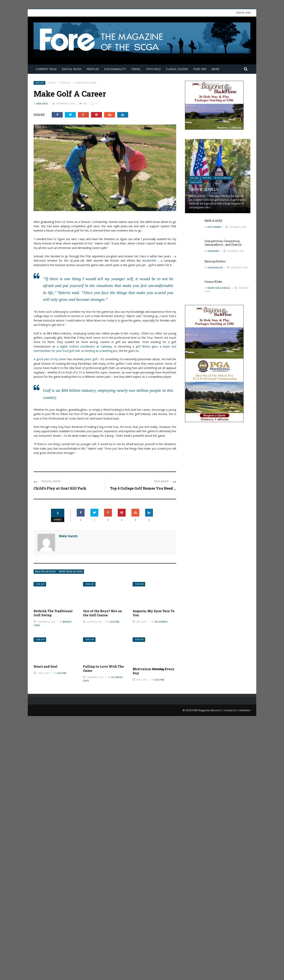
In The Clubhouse (223, 178)
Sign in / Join (243, 13)
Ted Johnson (161, 622)
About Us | (217, 974)
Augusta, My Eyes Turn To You (154, 613)
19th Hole (153, 69)
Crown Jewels (204, 189)
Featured (207, 178)
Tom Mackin (213, 251)
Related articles (45, 572)
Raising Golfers (215, 261)
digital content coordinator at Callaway (86, 346)
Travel (136, 69)
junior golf (91, 359)
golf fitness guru (147, 346)
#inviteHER (149, 261)
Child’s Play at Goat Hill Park (60, 488)
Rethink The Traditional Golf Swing (53, 613)
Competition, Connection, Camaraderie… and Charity (223, 243)
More (215, 69)
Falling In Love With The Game (103, 668)
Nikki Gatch (42, 104)
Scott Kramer (214, 227)
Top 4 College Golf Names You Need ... (143, 488)
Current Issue (46, 69)
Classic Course (177, 69)
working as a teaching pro (101, 351)
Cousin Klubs (213, 282)
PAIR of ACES (213, 221)
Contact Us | (231, 974)
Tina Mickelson (215, 268)
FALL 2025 (195, 178)
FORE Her (200, 69)
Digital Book (71, 69)
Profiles (93, 69)
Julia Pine (114, 622)
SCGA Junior (196, 182)
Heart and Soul (46, 666)
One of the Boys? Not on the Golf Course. (102, 613)
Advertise (245, 974)
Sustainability (115, 69)
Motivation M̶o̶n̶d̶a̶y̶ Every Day (154, 935)
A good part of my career (50, 359)
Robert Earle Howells (219, 288)
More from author (71, 572)
